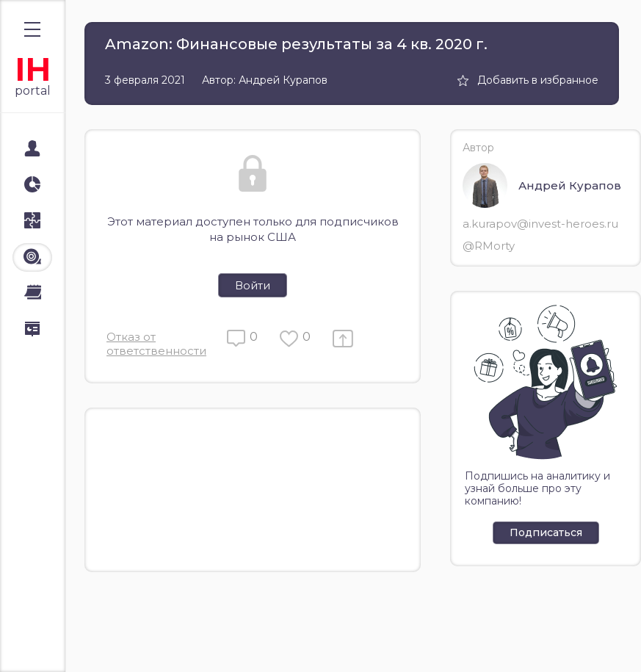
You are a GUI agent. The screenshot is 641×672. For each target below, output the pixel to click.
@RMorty (489, 246)
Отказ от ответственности (156, 344)
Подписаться (546, 532)
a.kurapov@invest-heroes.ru (540, 224)
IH (33, 69)
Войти (253, 285)
